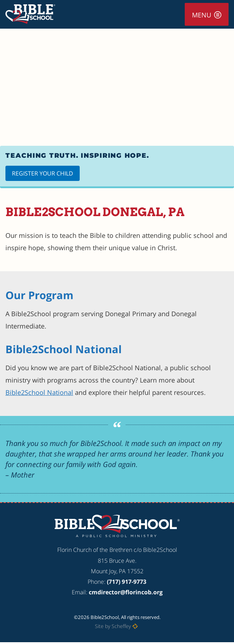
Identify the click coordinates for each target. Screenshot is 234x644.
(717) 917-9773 (127, 582)
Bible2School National (39, 392)
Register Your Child (43, 173)
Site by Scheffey (113, 626)
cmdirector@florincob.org (126, 592)
